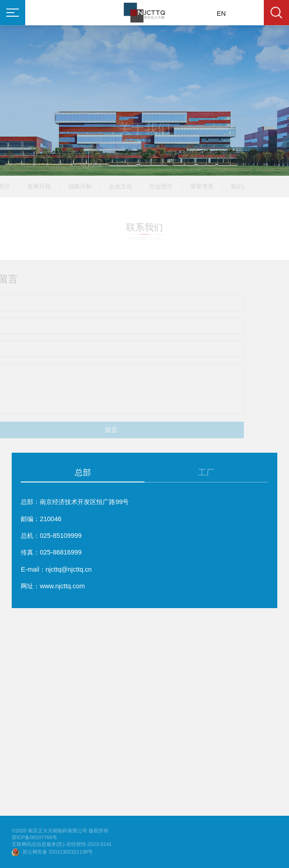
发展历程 (30, 186)
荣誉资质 (193, 186)
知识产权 (233, 186)
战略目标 (71, 186)
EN (221, 14)
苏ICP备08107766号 (34, 838)
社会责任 (152, 186)
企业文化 (111, 186)
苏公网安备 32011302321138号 (58, 852)
